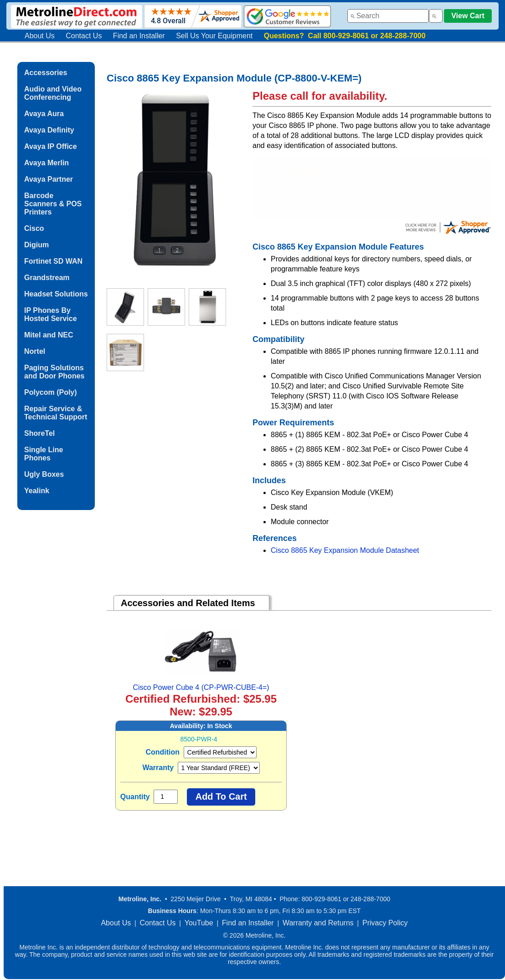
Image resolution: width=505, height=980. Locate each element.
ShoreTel (39, 433)
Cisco (34, 228)
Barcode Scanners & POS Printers (53, 204)
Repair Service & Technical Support (56, 413)
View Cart (468, 16)
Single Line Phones (44, 454)
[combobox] (388, 16)
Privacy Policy (385, 923)
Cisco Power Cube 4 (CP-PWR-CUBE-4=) (201, 687)
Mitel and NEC (49, 335)
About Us (40, 36)
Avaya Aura (44, 114)
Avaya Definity (49, 130)
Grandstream (47, 278)
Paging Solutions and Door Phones (54, 372)
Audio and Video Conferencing (53, 93)
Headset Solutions (56, 294)
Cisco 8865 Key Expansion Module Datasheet (345, 550)
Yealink (37, 491)
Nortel (35, 351)
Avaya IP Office (51, 146)
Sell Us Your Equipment (214, 36)
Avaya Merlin (46, 163)
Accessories (46, 73)
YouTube (199, 923)
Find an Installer (139, 36)
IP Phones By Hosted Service (51, 314)
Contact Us (84, 36)
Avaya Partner (49, 179)
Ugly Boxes (44, 474)
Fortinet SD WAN (53, 261)
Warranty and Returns (318, 923)
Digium (36, 245)
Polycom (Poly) (51, 392)
